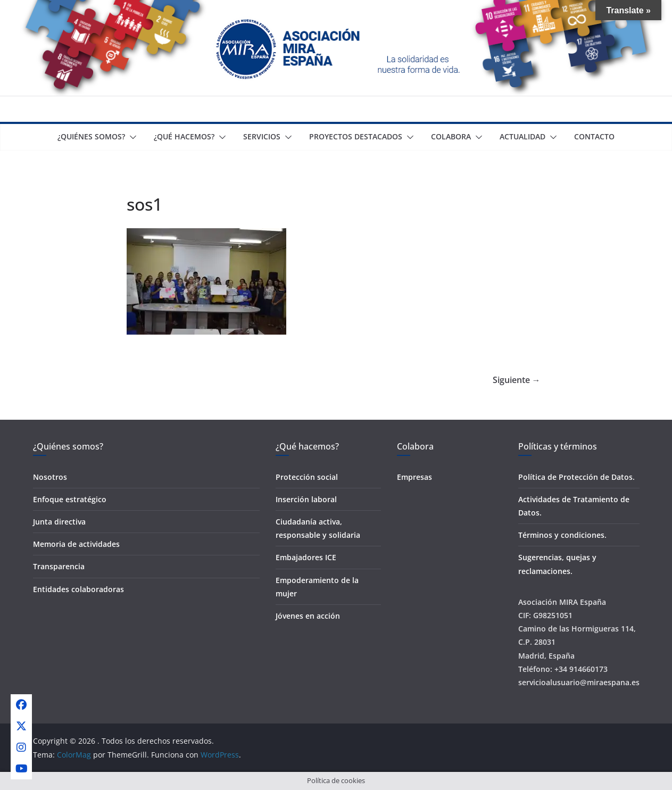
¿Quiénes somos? (91, 136)
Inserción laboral (306, 499)
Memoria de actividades (76, 544)
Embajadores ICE (306, 557)
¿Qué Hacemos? (184, 136)
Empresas (414, 477)
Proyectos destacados (356, 136)
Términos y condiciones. (562, 535)
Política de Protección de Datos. (576, 477)
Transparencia (59, 566)
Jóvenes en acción (308, 616)
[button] (131, 137)
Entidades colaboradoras (78, 589)
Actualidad (522, 136)
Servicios (262, 136)
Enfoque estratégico (70, 499)
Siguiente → (517, 380)
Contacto (594, 136)
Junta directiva (59, 522)
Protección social (307, 477)
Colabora (451, 136)
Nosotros (50, 477)
